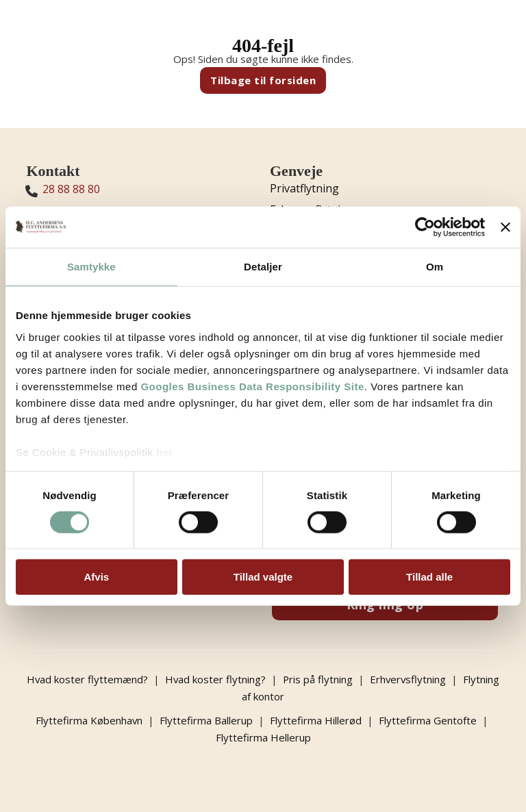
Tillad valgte (263, 577)
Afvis (96, 577)
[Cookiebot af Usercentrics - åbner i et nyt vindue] (425, 227)
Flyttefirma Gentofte (428, 719)
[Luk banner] (505, 227)
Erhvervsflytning (428, 679)
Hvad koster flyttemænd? (105, 679)
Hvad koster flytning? (234, 679)
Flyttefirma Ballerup (206, 719)
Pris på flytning (337, 679)
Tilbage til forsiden (263, 80)
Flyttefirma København (89, 719)
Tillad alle (429, 577)
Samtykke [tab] (91, 267)
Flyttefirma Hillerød (316, 719)
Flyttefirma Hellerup (263, 735)
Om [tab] (435, 267)
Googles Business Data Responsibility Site (252, 386)
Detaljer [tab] (263, 267)
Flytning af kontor (263, 696)
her (165, 452)
